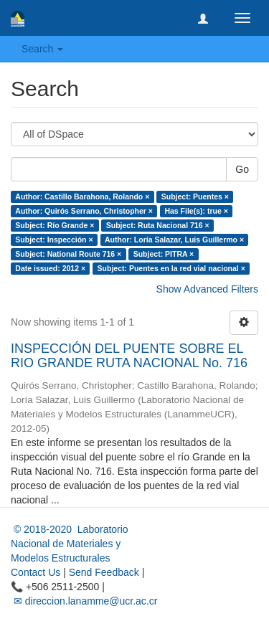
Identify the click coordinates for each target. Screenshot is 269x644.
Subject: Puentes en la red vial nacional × (171, 268)
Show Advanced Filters (207, 289)
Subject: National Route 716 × (68, 254)
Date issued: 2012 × (50, 268)
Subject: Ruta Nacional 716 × (158, 225)
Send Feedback (104, 572)
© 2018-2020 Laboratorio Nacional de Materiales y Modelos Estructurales (70, 544)
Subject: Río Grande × (55, 225)
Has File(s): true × (196, 211)
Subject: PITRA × (164, 254)
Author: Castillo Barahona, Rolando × (82, 196)
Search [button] (42, 49)
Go (242, 169)
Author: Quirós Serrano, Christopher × (84, 211)
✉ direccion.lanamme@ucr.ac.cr (84, 601)
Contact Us (36, 572)
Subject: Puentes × (195, 196)
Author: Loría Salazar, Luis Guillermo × (174, 240)
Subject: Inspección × (54, 240)
